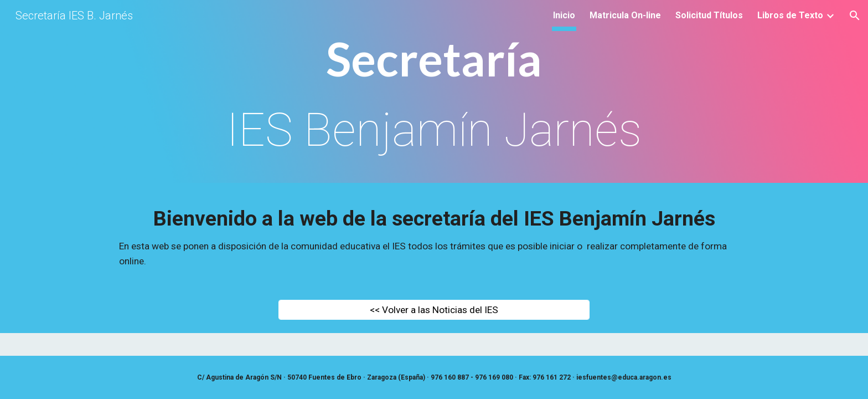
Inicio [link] (564, 15)
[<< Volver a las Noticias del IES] (434, 310)
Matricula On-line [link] (625, 15)
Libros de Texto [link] (790, 15)
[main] (434, 94)
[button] (855, 16)
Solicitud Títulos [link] (709, 15)
